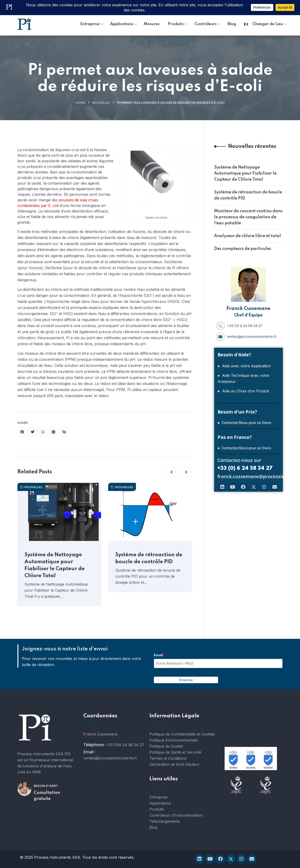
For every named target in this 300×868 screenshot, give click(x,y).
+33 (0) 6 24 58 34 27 (239, 326)
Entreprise (158, 797)
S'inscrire (186, 680)
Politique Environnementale (174, 740)
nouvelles (101, 103)
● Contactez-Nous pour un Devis (244, 423)
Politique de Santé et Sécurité (175, 752)
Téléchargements (165, 821)
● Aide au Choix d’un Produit (243, 391)
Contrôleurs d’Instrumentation (176, 815)
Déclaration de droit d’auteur (175, 764)
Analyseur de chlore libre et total (248, 236)
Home (80, 103)
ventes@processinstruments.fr (246, 337)
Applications (160, 803)
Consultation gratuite (47, 796)
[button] (172, 472)
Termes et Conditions (168, 758)
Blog (153, 827)
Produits (157, 809)
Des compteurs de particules (243, 249)
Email (159, 655)
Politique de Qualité (166, 746)
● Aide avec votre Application (244, 366)
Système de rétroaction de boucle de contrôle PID (149, 558)
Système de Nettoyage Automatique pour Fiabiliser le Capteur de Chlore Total (55, 565)
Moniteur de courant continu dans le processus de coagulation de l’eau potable (248, 217)
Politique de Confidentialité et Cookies (182, 734)
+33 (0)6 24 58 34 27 (125, 745)
